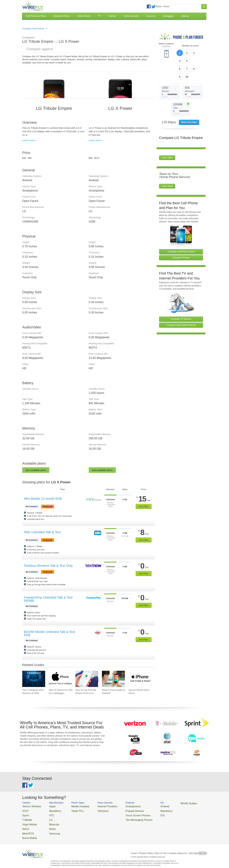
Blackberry (150, 810)
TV (100, 16)
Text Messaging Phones (126, 818)
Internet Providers (99, 806)
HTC (48, 814)
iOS (146, 814)
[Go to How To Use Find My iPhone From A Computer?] (87, 679)
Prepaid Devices (122, 810)
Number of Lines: (190, 46)
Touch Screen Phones (125, 814)
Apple (48, 806)
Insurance (151, 16)
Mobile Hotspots (75, 806)
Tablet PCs (73, 810)
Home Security (131, 16)
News (159, 6)
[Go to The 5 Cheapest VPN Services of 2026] (34, 679)
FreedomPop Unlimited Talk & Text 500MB (48, 599)
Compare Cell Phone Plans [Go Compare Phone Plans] (181, 232)
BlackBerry (51, 810)
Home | (134, 848)
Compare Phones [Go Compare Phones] (181, 238)
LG (47, 818)
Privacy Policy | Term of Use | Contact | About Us (163, 848)
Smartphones (121, 806)
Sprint (25, 814)
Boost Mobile (28, 833)
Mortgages (169, 16)
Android (148, 806)
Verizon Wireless (30, 806)
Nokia (48, 825)
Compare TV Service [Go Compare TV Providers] (181, 299)
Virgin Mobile (28, 822)
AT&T (25, 810)
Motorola (50, 822)
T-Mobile (26, 818)
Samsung (50, 829)
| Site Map (193, 848)
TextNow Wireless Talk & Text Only (48, 566)
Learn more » (29, 140)
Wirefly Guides (170, 803)
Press (166, 6)
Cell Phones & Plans (36, 16)
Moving (185, 16)
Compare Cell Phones (33, 29)
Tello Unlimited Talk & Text (42, 532)
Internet (112, 16)
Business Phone (62, 16)
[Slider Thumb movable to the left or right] (165, 76)
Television (95, 810)
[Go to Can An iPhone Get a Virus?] (140, 679)
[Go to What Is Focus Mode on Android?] (113, 679)
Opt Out (203, 848)
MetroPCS (27, 829)
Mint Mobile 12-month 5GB (43, 499)
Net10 (25, 825)
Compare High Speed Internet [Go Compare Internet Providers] (181, 305)
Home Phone (84, 16)
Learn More (167, 138)
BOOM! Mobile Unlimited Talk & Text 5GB (49, 633)
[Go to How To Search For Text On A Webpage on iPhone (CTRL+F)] (60, 679)
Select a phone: (166, 45)
